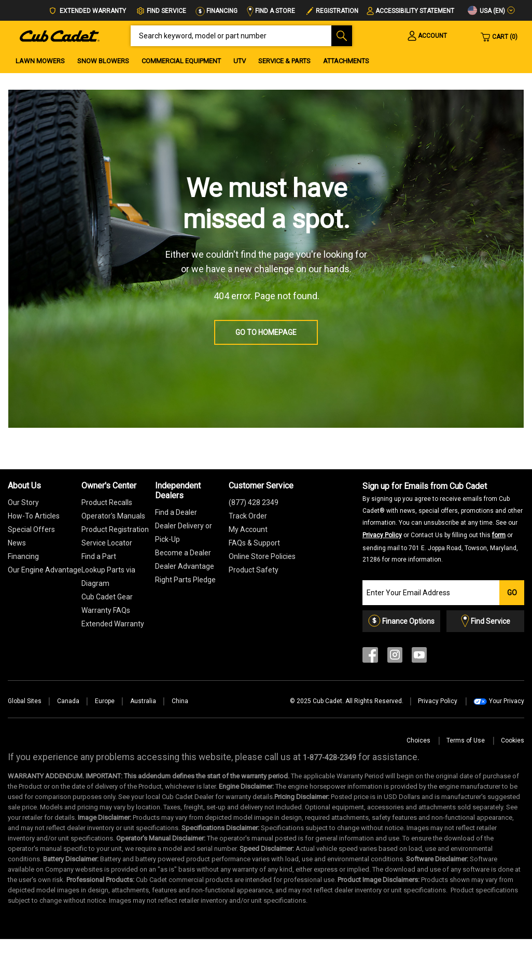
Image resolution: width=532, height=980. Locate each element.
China (180, 701)
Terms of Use (466, 740)
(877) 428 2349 (254, 502)
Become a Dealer (183, 553)
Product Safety (254, 570)
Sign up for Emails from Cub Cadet (443, 522)
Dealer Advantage (185, 566)
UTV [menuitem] (240, 61)
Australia (143, 701)
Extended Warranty (87, 11)
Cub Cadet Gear (107, 597)
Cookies (513, 740)
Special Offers (31, 529)
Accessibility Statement (415, 11)
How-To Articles (34, 516)
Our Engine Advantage (45, 570)
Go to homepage (266, 332)
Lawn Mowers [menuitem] (40, 61)
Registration (337, 11)
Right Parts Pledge (185, 580)
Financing (216, 11)
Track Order (248, 516)
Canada (68, 701)
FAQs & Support (254, 543)
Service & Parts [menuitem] (284, 61)
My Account (248, 529)
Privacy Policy (382, 535)
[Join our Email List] (431, 593)
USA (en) (486, 10)
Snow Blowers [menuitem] (103, 61)
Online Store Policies (262, 556)
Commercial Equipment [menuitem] (181, 61)
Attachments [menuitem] (346, 61)
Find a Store (271, 11)
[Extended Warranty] (113, 624)
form (499, 535)
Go (512, 593)
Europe (105, 701)
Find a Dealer (176, 512)
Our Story (23, 502)
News (17, 543)
